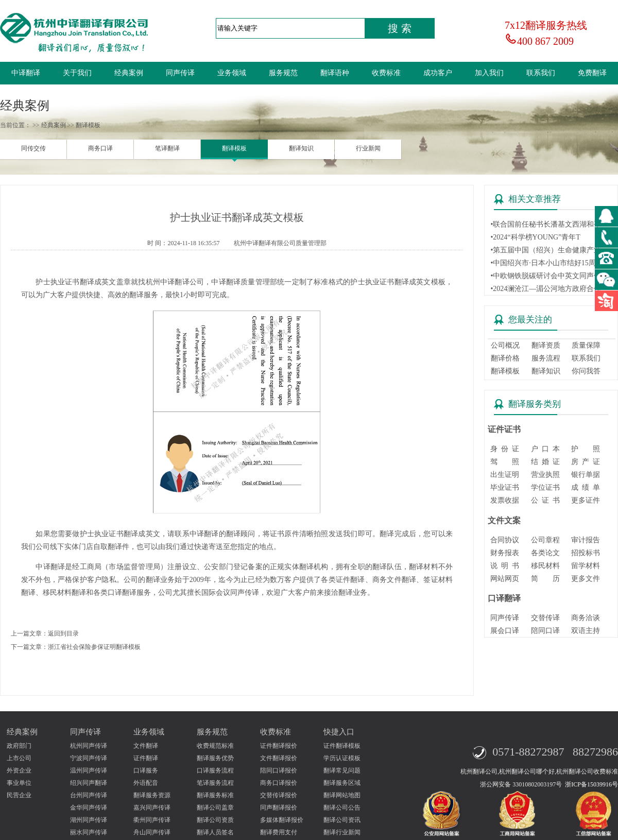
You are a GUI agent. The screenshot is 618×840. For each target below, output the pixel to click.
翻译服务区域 (342, 783)
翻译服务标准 (215, 795)
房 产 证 (586, 462)
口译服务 (146, 770)
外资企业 (19, 770)
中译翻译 (26, 73)
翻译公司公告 (342, 808)
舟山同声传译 (152, 832)
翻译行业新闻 (342, 832)
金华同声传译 (89, 808)
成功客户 (438, 73)
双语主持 (586, 631)
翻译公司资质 (215, 820)
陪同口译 (545, 631)
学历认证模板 (342, 758)
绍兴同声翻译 (89, 783)
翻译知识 (301, 148)
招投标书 (586, 553)
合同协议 (505, 540)
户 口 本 (545, 449)
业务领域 (232, 73)
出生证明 (505, 475)
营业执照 (545, 475)
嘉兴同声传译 (152, 808)
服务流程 (546, 358)
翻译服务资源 (152, 795)
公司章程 (545, 540)
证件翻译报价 (279, 746)
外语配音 (146, 783)
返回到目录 (63, 633)
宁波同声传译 (89, 758)
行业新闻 (368, 148)
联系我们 (541, 73)
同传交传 (33, 148)
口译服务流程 (215, 770)
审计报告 (586, 540)
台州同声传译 (89, 795)
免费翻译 (592, 73)
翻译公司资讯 (342, 820)
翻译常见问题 (342, 770)
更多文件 (586, 579)
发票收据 (505, 500)
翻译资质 (546, 345)
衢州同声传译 (152, 820)
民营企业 (19, 795)
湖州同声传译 (89, 820)
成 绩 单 (586, 487)
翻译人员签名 (215, 832)
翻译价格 (505, 358)
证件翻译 (146, 758)
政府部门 (19, 746)
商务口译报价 (279, 783)
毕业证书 (505, 487)
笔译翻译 (167, 148)
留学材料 (586, 566)
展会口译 (505, 631)
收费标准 (386, 73)
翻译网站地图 (342, 795)
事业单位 (19, 783)
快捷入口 (339, 732)
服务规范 (283, 73)
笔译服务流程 (215, 783)
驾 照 (505, 462)
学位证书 (545, 487)
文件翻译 (146, 746)
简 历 (545, 579)
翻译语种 (335, 73)
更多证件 (586, 500)
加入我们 (489, 73)
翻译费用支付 (279, 832)
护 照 (586, 449)
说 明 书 (505, 566)
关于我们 (77, 73)
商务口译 (100, 148)
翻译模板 (234, 148)
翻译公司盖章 (215, 808)
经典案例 (129, 73)
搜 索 (400, 28)
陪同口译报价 (279, 770)
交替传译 (545, 618)
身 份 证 (505, 449)
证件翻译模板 (342, 746)
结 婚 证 (545, 462)
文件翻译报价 (279, 758)
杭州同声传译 (89, 746)
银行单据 (586, 475)
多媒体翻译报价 (282, 820)
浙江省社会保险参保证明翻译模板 (94, 647)
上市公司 (19, 758)
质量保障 (586, 345)
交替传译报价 (279, 795)
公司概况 (505, 345)
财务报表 (505, 553)
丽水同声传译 (89, 832)
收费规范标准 (215, 746)
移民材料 (545, 566)
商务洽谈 (586, 618)
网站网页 (505, 579)
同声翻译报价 (279, 808)
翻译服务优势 (215, 758)
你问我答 (586, 371)
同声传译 (180, 73)
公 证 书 (545, 500)
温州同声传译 (89, 770)
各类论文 (545, 553)
